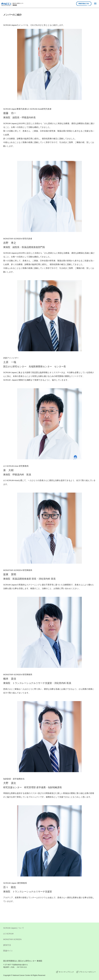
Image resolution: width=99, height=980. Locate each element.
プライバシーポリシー (87, 972)
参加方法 (49, 945)
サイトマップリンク (66, 972)
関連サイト (49, 951)
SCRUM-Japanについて (49, 928)
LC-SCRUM (49, 934)
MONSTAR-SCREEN (49, 940)
